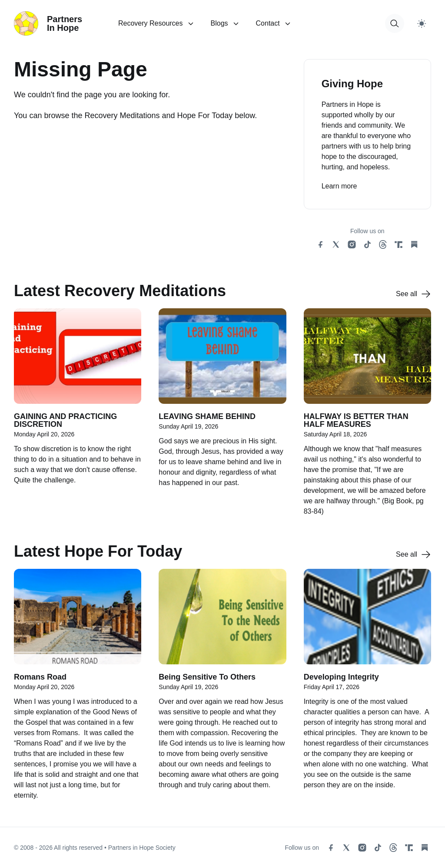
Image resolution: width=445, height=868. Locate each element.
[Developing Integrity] (367, 689)
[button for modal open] (395, 23)
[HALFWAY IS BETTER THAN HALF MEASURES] (367, 417)
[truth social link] (399, 244)
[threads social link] (383, 244)
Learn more (339, 186)
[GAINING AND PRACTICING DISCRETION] (78, 417)
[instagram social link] (352, 244)
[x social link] (336, 244)
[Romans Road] (78, 689)
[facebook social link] (320, 244)
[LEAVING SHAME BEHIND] (222, 417)
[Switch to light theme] (422, 23)
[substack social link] (414, 244)
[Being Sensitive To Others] (222, 689)
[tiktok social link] (367, 244)
